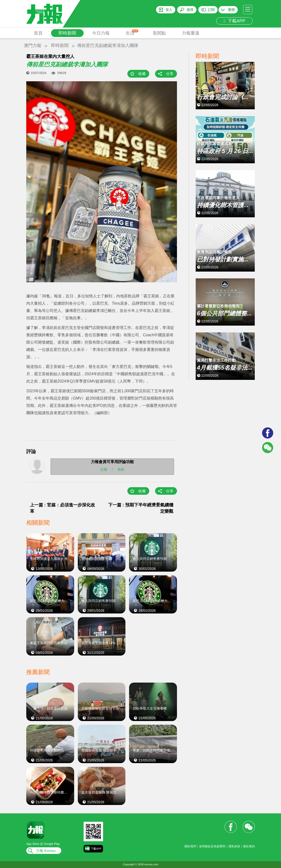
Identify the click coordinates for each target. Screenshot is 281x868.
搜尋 (190, 10)
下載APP (234, 21)
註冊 (104, 469)
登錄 (121, 469)
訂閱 (211, 10)
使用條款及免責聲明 (212, 846)
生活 (132, 32)
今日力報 (101, 33)
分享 (170, 74)
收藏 (142, 74)
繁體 (231, 10)
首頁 (38, 33)
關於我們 (190, 846)
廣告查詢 (249, 846)
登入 (169, 10)
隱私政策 (234, 846)
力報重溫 (191, 33)
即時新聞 (67, 33)
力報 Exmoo (46, 851)
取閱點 (159, 33)
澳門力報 (33, 46)
